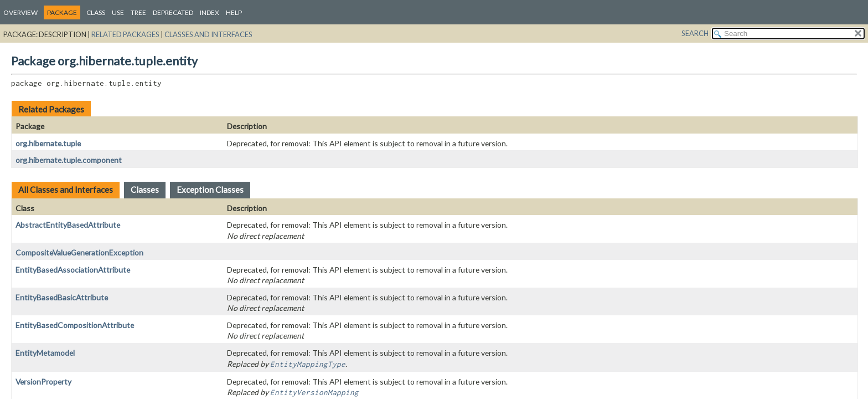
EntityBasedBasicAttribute (62, 297)
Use (118, 12)
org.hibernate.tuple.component (69, 160)
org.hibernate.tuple (48, 143)
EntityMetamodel (45, 353)
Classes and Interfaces (208, 34)
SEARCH (695, 33)
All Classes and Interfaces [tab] (66, 190)
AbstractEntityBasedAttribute (68, 225)
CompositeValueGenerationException (79, 252)
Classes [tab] (145, 190)
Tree (138, 12)
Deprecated (173, 12)
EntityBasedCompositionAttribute (75, 325)
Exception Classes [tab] (210, 190)
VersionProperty (43, 382)
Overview (20, 12)
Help (234, 12)
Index (210, 12)
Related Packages (125, 34)
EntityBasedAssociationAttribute (73, 270)
